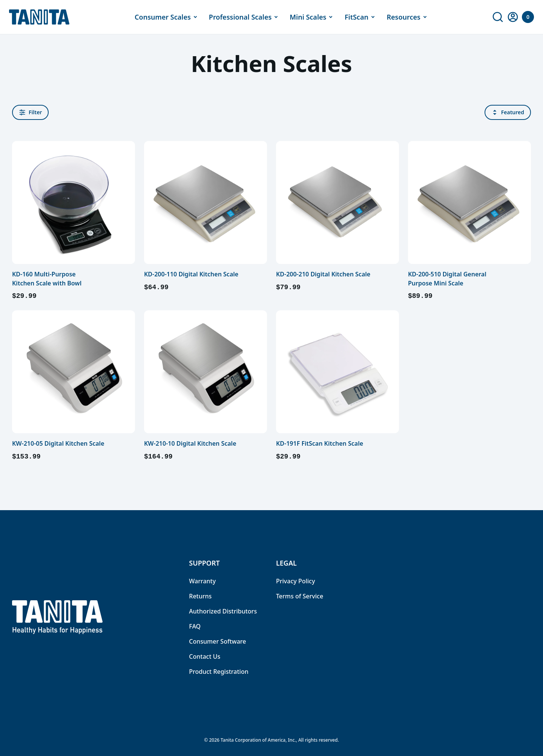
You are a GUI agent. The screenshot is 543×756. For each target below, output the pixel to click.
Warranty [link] (202, 581)
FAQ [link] (195, 626)
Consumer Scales (167, 17)
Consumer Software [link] (217, 641)
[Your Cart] (528, 17)
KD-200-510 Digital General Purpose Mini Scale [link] (447, 279)
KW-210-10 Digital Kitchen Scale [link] (190, 443)
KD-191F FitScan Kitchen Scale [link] (320, 443)
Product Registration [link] (219, 672)
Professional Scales (245, 17)
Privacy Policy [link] (295, 581)
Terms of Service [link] (300, 596)
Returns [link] (200, 596)
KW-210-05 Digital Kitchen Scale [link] (58, 443)
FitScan (361, 17)
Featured (508, 112)
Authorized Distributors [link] (223, 611)
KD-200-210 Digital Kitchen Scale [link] (323, 274)
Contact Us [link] (205, 656)
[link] (498, 17)
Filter (30, 112)
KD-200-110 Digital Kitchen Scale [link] (191, 274)
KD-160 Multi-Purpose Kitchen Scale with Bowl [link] (47, 279)
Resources (408, 17)
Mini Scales (312, 17)
